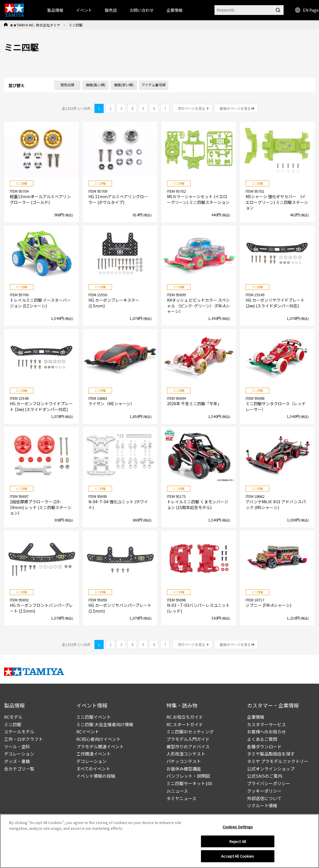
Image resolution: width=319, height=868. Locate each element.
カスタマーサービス (266, 724)
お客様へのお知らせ (266, 732)
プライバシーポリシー (269, 783)
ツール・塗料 (17, 746)
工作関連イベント (94, 754)
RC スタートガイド (185, 724)
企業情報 (256, 717)
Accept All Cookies (238, 858)
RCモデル (13, 717)
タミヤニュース (181, 798)
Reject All (238, 843)
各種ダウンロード (264, 746)
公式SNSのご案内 (265, 776)
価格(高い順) (96, 85)
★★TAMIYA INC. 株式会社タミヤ (35, 25)
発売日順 (67, 85)
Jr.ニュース (177, 791)
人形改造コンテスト (186, 754)
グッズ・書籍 (17, 761)
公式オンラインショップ (271, 769)
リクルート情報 (262, 805)
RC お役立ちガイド (185, 717)
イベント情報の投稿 (96, 776)
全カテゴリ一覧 (19, 769)
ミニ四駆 (13, 724)
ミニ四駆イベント (94, 717)
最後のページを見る (235, 108)
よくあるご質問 (262, 739)
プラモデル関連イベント (100, 746)
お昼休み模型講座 (184, 769)
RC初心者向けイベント (98, 739)
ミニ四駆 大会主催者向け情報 (105, 724)
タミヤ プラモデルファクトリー (278, 761)
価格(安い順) (124, 85)
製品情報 (55, 10)
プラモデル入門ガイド (188, 739)
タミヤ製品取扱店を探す (271, 754)
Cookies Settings (238, 828)
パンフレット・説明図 (188, 776)
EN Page (307, 10)
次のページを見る (191, 108)
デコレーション (19, 754)
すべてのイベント (93, 769)
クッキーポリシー (264, 791)
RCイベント (88, 732)
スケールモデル (19, 732)
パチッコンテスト (184, 761)
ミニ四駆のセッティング (190, 732)
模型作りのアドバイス (188, 746)
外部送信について (264, 798)
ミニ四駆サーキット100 (189, 783)
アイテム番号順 (154, 85)
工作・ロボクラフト (23, 739)
